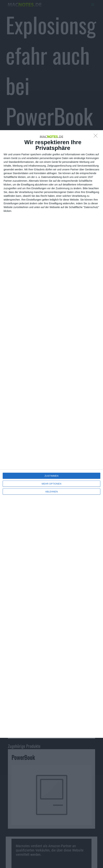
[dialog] (51, 434)
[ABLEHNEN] (97, 137)
